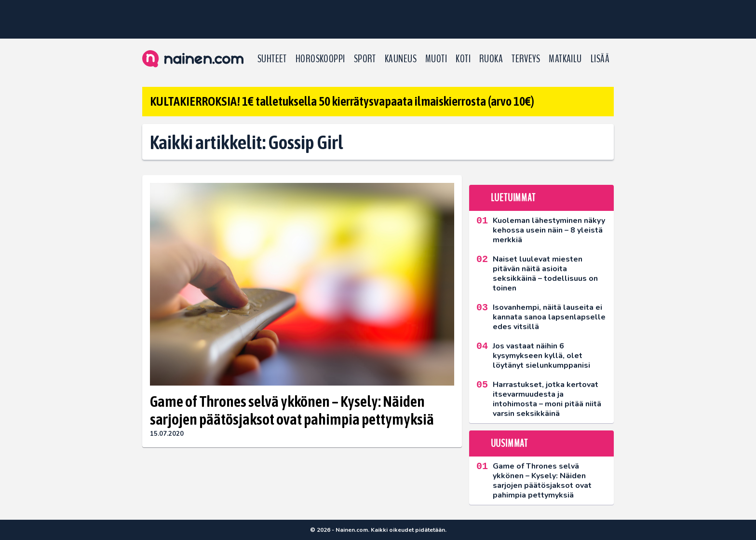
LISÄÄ (600, 59)
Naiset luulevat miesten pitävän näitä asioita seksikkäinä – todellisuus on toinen (545, 274)
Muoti (436, 59)
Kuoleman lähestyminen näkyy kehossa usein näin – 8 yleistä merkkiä (549, 230)
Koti (463, 59)
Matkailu (565, 59)
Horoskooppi (320, 59)
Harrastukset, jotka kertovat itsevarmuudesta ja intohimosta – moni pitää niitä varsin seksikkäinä (547, 399)
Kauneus (401, 59)
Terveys (526, 59)
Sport (365, 59)
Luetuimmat (513, 198)
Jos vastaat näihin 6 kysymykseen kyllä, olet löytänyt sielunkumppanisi (541, 356)
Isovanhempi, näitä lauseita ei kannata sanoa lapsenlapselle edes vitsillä (549, 317)
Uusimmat (509, 443)
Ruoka (491, 59)
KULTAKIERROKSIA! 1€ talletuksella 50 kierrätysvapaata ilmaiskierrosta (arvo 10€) (342, 101)
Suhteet (272, 59)
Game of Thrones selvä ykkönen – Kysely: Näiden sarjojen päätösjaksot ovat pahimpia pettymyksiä (292, 410)
